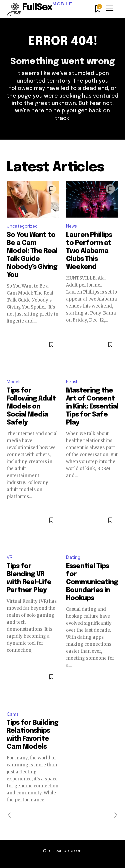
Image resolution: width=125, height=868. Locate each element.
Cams (12, 714)
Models (14, 382)
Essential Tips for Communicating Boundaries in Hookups (92, 582)
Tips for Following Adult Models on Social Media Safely (31, 407)
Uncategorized (22, 226)
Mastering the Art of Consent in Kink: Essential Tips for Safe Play (92, 407)
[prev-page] (12, 815)
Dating (73, 557)
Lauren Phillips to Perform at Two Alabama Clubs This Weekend (89, 251)
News (71, 226)
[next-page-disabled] (113, 815)
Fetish (72, 382)
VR (9, 557)
